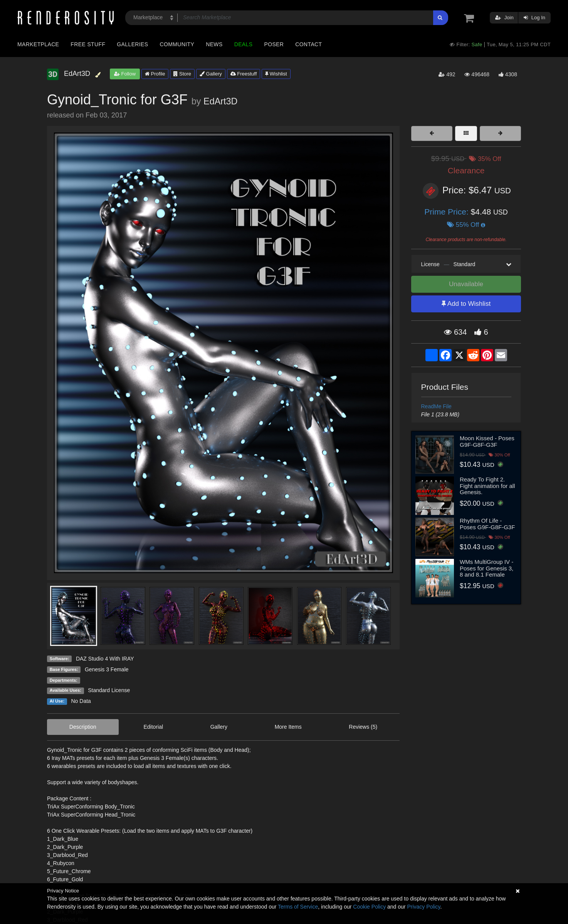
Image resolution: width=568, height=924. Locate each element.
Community (177, 44)
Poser (274, 44)
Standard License (109, 690)
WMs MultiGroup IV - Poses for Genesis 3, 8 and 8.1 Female (486, 568)
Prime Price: (447, 212)
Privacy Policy (423, 907)
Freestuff (244, 74)
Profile (155, 74)
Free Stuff (88, 44)
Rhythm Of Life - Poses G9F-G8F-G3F (487, 524)
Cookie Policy (369, 907)
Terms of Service (298, 907)
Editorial (153, 727)
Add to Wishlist (466, 304)
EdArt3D (220, 101)
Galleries (132, 44)
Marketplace (38, 44)
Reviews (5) (363, 727)
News (214, 44)
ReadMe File (436, 406)
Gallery (211, 74)
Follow (125, 74)
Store (182, 74)
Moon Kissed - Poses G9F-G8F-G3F (487, 441)
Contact (308, 44)
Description (83, 727)
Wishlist (276, 74)
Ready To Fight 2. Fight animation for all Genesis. (487, 486)
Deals (244, 44)
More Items (288, 727)
